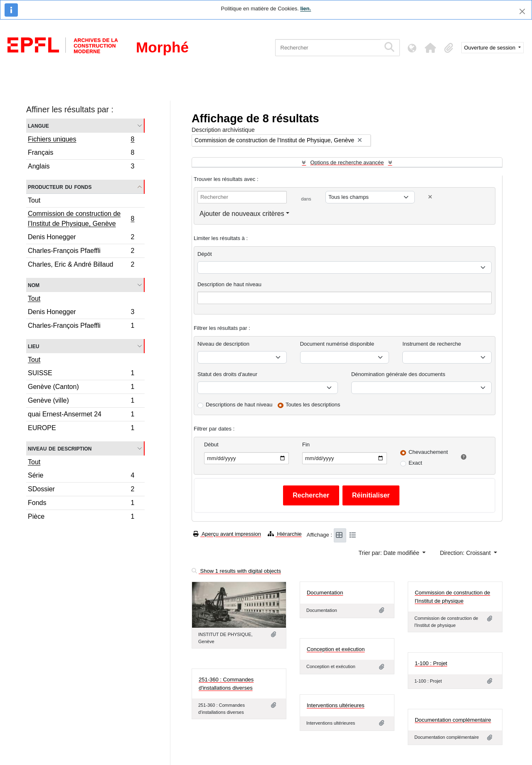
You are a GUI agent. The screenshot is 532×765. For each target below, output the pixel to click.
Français (81, 154)
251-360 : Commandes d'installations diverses (226, 684)
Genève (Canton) (81, 388)
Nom (34, 285)
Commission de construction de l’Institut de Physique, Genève (81, 219)
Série (81, 477)
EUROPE (81, 429)
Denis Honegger (81, 238)
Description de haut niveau (229, 284)
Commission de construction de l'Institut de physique (452, 597)
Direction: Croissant (466, 553)
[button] (431, 48)
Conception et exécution (336, 649)
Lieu (33, 346)
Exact (415, 463)
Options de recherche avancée (347, 162)
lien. (305, 9)
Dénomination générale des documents (398, 374)
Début (211, 444)
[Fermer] (522, 11)
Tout (34, 200)
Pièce (81, 517)
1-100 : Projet (431, 663)
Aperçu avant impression (227, 534)
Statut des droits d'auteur (227, 374)
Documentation (325, 593)
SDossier (81, 490)
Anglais (81, 167)
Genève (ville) (81, 402)
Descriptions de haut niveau (239, 405)
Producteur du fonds (60, 187)
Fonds (81, 504)
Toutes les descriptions (313, 405)
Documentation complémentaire (453, 720)
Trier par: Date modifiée (389, 553)
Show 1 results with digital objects (236, 571)
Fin (306, 444)
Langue (38, 125)
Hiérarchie (285, 534)
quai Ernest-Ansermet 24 (81, 415)
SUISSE (81, 374)
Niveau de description (60, 448)
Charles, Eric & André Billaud (81, 265)
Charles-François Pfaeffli (81, 252)
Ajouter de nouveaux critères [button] (242, 214)
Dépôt (205, 254)
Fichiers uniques (81, 140)
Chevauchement (428, 452)
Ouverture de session (491, 48)
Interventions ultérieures (336, 705)
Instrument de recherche (432, 344)
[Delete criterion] (430, 197)
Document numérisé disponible (337, 344)
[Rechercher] (328, 48)
